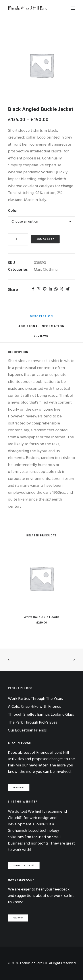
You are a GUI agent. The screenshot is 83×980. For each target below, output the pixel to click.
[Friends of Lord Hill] (27, 8)
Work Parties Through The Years (35, 699)
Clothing (50, 270)
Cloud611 (41, 824)
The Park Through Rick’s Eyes (33, 723)
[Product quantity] (18, 239)
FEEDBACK (18, 918)
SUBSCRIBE (19, 788)
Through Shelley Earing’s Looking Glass (41, 715)
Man (38, 270)
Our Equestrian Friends (27, 730)
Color (13, 211)
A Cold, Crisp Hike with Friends (34, 707)
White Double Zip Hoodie (41, 617)
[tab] (41, 318)
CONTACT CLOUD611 (24, 865)
